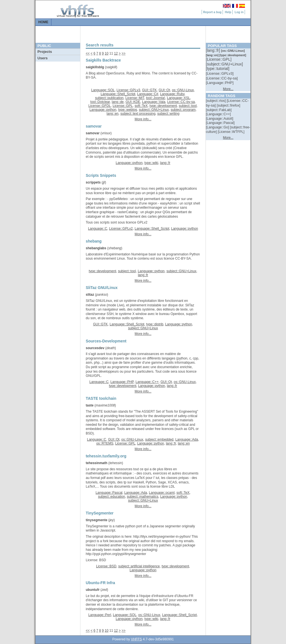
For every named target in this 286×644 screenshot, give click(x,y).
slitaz (90, 295)
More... (228, 89)
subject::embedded (159, 439)
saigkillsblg (95, 67)
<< (88, 53)
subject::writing (168, 114)
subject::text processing (138, 114)
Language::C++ (147, 382)
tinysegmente (96, 520)
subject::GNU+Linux (154, 110)
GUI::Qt (164, 90)
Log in (239, 12)
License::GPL (123, 106)
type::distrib (155, 324)
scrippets (93, 182)
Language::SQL (103, 90)
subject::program (183, 110)
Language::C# (148, 94)
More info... (143, 119)
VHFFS (136, 639)
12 (116, 53)
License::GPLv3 (128, 90)
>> (123, 53)
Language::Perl (100, 615)
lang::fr (165, 163)
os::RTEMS (105, 443)
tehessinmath (96, 463)
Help (228, 12)
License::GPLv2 (121, 229)
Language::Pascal (109, 493)
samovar (93, 133)
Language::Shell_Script (118, 94)
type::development (163, 106)
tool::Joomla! (156, 98)
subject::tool (188, 106)
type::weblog (127, 110)
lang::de (118, 102)
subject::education (112, 497)
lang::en (113, 114)
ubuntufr (93, 590)
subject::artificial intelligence (139, 566)
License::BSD (106, 566)
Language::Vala (154, 102)
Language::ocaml (162, 493)
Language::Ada (187, 439)
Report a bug (212, 12)
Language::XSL (179, 98)
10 (107, 53)
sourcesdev (95, 348)
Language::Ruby (172, 94)
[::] (213, 50)
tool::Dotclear (100, 102)
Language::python (103, 110)
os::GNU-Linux (183, 90)
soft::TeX (141, 106)
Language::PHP (122, 382)
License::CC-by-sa (181, 102)
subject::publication (109, 98)
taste (90, 405)
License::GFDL (100, 106)
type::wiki (151, 163)
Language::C (98, 229)
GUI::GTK (150, 90)
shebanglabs (96, 248)
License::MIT (135, 98)
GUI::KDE (133, 102)
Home (43, 22)
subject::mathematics (143, 497)
